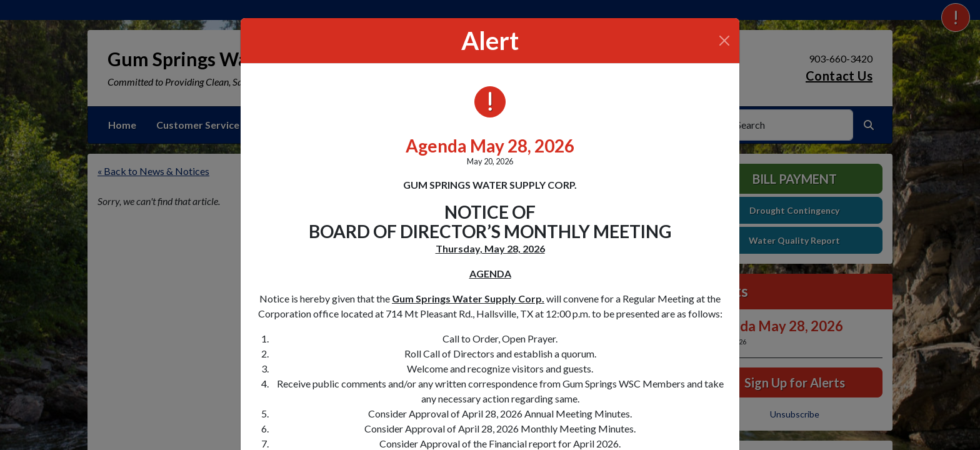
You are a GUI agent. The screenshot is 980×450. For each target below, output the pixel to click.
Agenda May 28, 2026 (490, 146)
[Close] (724, 41)
